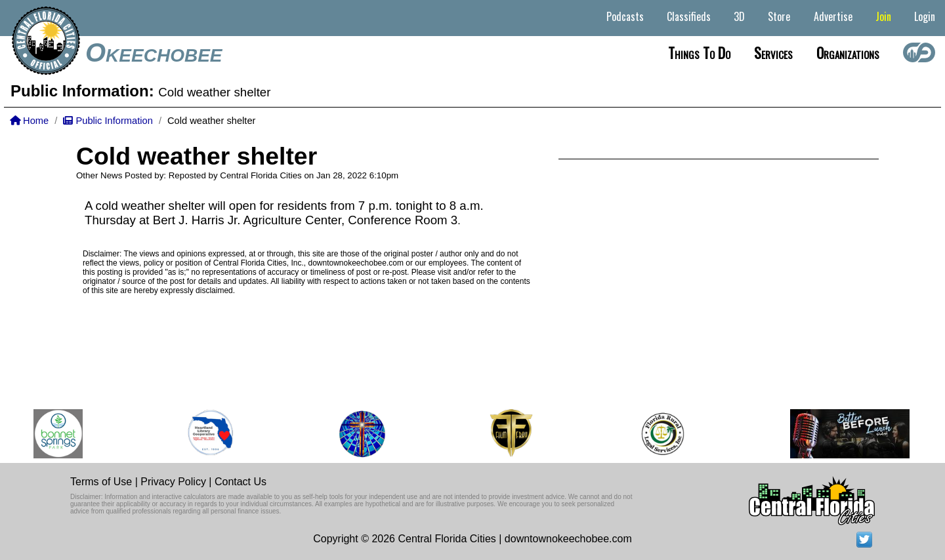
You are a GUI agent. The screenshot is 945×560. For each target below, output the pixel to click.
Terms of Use (101, 482)
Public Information (108, 121)
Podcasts (625, 16)
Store (779, 16)
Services (773, 52)
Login (925, 16)
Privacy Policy (173, 482)
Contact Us (241, 482)
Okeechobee (154, 52)
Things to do (699, 52)
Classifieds (689, 16)
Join (883, 16)
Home (29, 121)
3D (739, 16)
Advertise (833, 16)
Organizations (848, 52)
